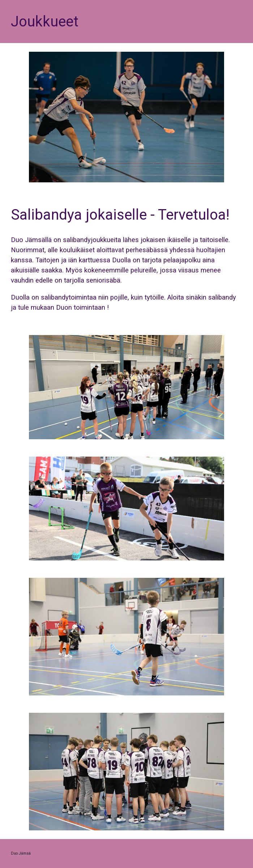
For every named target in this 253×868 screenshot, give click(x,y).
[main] (126, 22)
